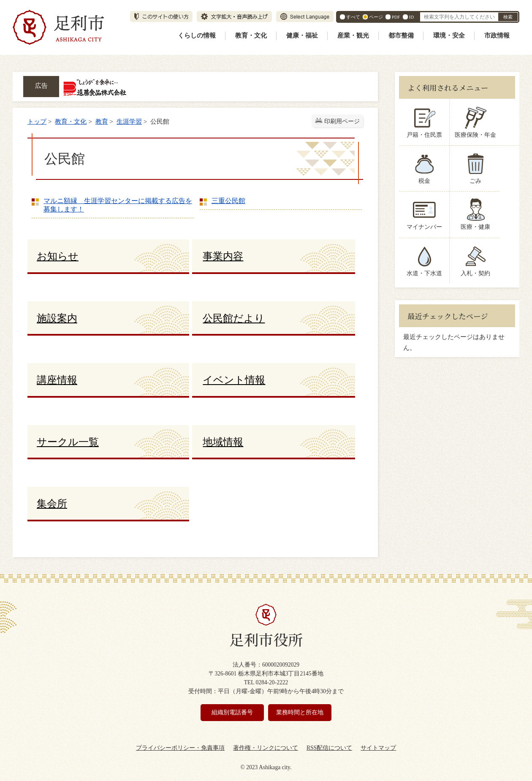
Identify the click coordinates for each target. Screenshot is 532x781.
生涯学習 (129, 121)
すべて (353, 17)
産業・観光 (353, 35)
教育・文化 (251, 35)
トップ (37, 121)
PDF (396, 17)
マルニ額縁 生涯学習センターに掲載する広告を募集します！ (118, 205)
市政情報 (497, 35)
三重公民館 (228, 201)
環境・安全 (449, 35)
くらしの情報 (197, 35)
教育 (102, 121)
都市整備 (401, 35)
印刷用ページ (342, 121)
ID (411, 17)
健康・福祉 (302, 35)
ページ (376, 17)
